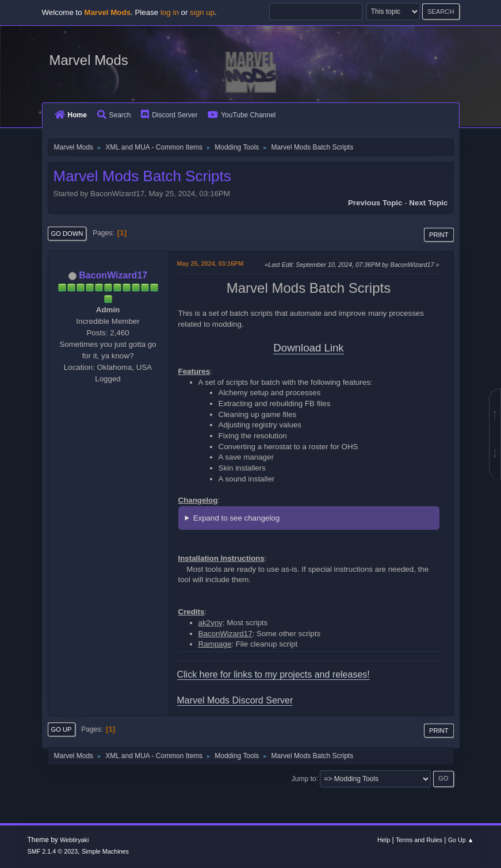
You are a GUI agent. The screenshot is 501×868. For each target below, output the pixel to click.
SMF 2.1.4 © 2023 (53, 851)
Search (114, 115)
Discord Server (169, 115)
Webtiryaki (74, 840)
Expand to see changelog (236, 518)
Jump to (304, 778)
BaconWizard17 (113, 275)
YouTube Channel (242, 115)
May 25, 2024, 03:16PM (211, 263)
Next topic (428, 203)
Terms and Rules (419, 840)
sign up (202, 12)
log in (170, 12)
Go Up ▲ (461, 840)
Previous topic (375, 203)
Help (384, 840)
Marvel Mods (89, 60)
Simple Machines (105, 851)
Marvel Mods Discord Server (235, 700)
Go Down (67, 234)
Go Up (62, 729)
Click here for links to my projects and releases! (274, 674)
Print (439, 235)
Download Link (308, 348)
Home (71, 115)
